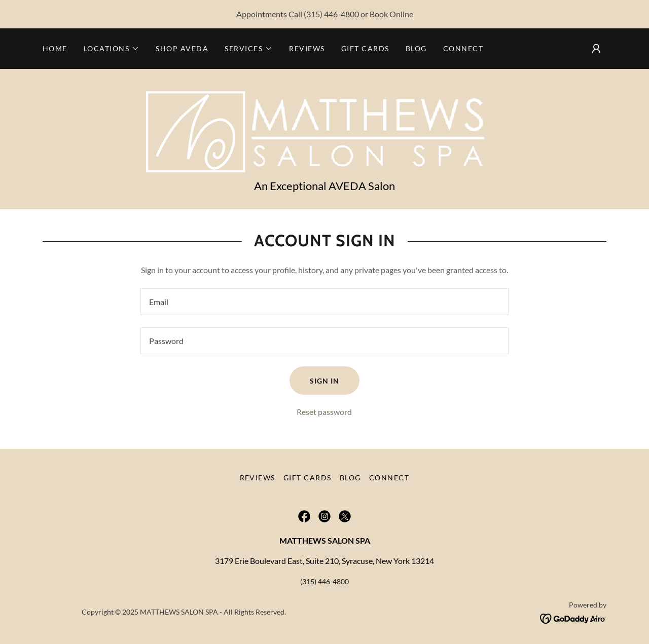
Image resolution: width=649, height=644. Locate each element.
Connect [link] (463, 48)
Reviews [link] (307, 48)
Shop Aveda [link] (182, 48)
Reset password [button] (324, 412)
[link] (324, 129)
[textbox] (324, 302)
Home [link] (55, 48)
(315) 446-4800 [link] (331, 14)
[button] (112, 49)
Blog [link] (416, 48)
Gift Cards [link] (365, 48)
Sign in (324, 381)
